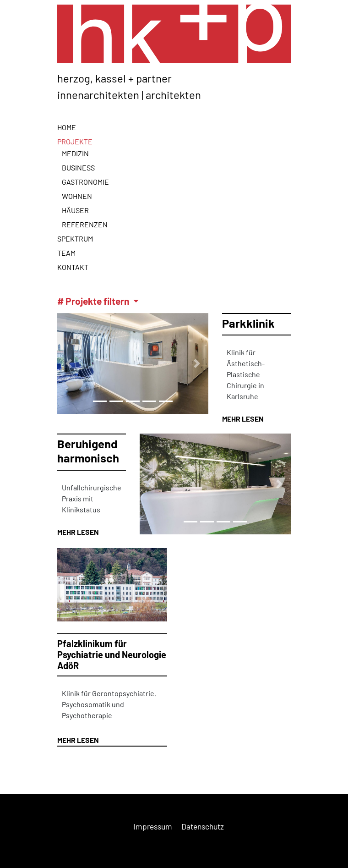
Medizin (75, 153)
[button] (69, 363)
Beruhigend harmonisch (88, 450)
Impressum (153, 826)
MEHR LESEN (243, 419)
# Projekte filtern (94, 301)
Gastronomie (85, 182)
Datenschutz (203, 826)
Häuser (75, 210)
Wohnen (77, 196)
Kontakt (73, 267)
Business (78, 168)
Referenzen (85, 224)
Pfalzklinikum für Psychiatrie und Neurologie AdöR (112, 654)
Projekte (75, 141)
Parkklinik (248, 323)
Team (66, 253)
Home (67, 127)
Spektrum (75, 239)
